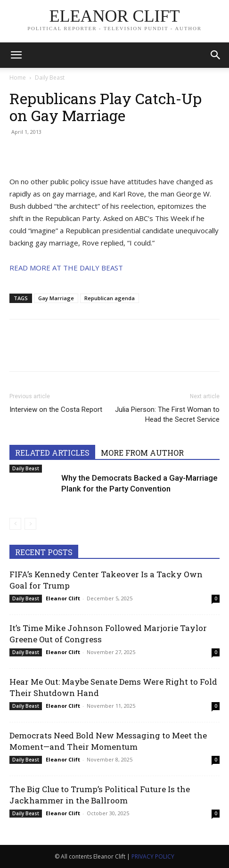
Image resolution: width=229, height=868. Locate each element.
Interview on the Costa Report (56, 409)
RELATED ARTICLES (52, 453)
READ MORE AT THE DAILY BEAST (66, 268)
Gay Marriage (56, 298)
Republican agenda (110, 298)
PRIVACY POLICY (153, 856)
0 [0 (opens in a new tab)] (216, 598)
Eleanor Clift (63, 598)
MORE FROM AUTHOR (142, 453)
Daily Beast (50, 78)
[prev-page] (15, 524)
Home (18, 78)
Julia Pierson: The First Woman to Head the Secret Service (167, 414)
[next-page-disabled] (30, 524)
